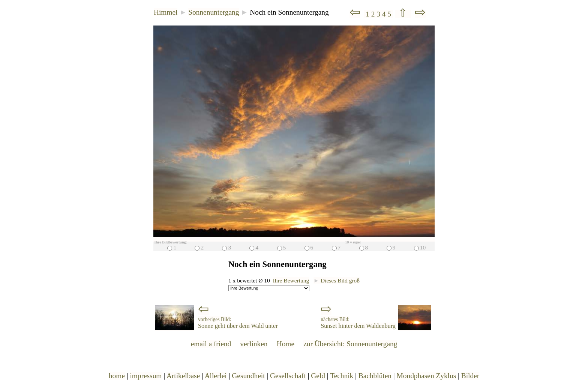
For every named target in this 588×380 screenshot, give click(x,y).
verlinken (254, 344)
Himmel (166, 12)
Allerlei (216, 376)
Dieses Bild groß (337, 280)
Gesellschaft (288, 376)
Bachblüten (375, 376)
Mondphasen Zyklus (427, 376)
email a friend (211, 344)
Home (286, 344)
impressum (146, 376)
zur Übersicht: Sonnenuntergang (350, 344)
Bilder (470, 376)
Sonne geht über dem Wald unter (238, 323)
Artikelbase (183, 376)
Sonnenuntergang (214, 12)
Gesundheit (248, 376)
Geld (318, 376)
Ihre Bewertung (291, 280)
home (117, 376)
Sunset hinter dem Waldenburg (358, 323)
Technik (342, 376)
